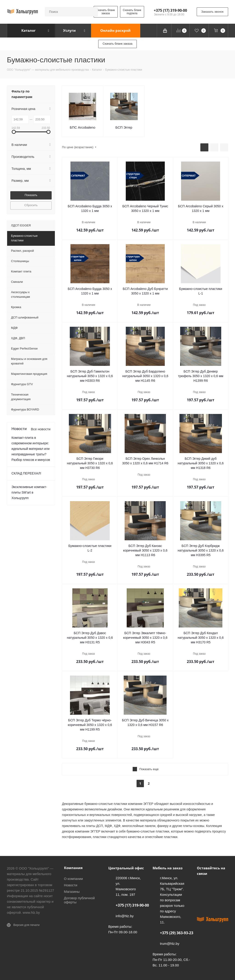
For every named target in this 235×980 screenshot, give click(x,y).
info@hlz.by (125, 916)
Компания (73, 868)
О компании (74, 879)
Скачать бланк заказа (106, 12)
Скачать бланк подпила (132, 12)
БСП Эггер (124, 127)
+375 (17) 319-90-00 (170, 10)
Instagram (201, 896)
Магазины (72, 892)
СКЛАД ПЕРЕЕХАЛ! (26, 473)
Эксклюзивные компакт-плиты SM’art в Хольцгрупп (29, 492)
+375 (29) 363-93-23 (177, 933)
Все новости (41, 429)
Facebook (213, 884)
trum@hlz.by (170, 944)
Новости (71, 885)
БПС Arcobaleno (83, 127)
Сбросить (31, 205)
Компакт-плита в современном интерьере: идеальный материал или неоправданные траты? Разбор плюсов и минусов (31, 449)
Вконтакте (201, 884)
